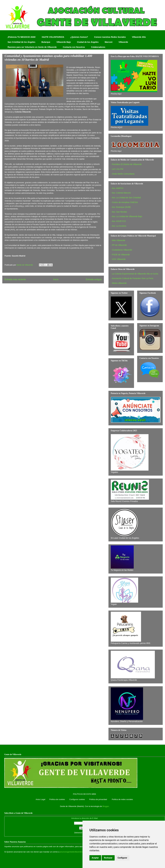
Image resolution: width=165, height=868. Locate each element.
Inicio (56, 279)
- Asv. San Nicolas (119, 212)
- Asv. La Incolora (118, 226)
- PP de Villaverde (119, 245)
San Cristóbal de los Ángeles (21, 42)
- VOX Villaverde (118, 259)
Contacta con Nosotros (74, 47)
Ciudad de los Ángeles (88, 42)
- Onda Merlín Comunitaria (123, 174)
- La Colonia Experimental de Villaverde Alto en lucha (134, 274)
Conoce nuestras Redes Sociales (110, 37)
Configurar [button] (122, 858)
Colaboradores (98, 47)
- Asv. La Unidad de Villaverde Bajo (126, 216)
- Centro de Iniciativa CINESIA (124, 202)
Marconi (109, 42)
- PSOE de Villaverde (120, 255)
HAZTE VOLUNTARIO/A (53, 37)
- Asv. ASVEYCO (118, 221)
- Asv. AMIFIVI (117, 188)
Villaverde (123, 42)
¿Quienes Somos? (79, 37)
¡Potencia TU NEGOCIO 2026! (22, 37)
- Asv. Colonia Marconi (121, 193)
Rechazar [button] (108, 858)
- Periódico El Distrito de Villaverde (126, 164)
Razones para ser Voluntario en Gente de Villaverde (32, 47)
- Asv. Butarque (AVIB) (121, 207)
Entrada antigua (94, 279)
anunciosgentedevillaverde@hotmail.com (77, 852)
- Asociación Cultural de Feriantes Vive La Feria (132, 278)
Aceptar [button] (95, 858)
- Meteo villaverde (119, 283)
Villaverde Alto (139, 37)
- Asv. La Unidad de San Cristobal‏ (126, 198)
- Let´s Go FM (117, 169)
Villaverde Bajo (64, 42)
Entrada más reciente (15, 279)
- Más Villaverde (118, 240)
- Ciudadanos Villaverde (121, 250)
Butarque (46, 42)
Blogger (106, 806)
